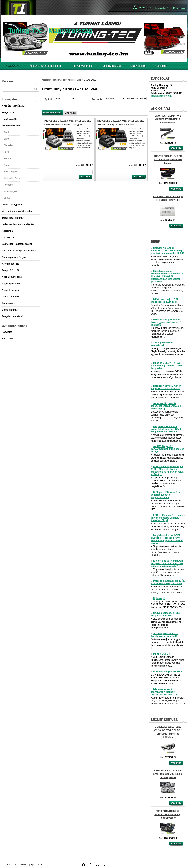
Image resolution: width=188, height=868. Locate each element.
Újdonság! (158, 598)
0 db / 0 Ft (145, 8)
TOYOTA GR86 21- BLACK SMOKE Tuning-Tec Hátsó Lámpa (168, 160)
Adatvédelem (138, 66)
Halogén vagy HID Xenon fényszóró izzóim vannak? (166, 387)
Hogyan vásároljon (83, 66)
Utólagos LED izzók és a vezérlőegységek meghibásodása (166, 495)
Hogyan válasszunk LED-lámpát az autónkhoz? (166, 614)
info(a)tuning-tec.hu (162, 96)
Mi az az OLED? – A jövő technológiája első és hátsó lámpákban (166, 366)
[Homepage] (13, 66)
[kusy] (86, 172)
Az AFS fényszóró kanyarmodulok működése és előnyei (168, 449)
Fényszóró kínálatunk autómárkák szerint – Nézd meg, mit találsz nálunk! (166, 429)
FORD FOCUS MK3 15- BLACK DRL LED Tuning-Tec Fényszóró (168, 814)
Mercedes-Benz (75, 80)
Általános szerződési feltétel (46, 66)
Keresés (8, 81)
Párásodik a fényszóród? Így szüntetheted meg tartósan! (168, 582)
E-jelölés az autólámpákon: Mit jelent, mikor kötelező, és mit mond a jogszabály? (167, 563)
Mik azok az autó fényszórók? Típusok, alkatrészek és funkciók (164, 692)
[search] (36, 89)
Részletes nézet (52, 113)
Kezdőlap (46, 80)
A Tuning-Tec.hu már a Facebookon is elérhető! (165, 635)
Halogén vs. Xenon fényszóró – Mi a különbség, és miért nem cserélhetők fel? (168, 251)
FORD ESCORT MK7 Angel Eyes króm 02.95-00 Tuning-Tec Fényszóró (168, 774)
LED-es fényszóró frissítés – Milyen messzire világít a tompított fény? (168, 518)
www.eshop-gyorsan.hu (31, 865)
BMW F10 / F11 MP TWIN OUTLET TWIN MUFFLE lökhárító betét (168, 119)
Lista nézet (70, 113)
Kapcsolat (161, 66)
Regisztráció (179, 8)
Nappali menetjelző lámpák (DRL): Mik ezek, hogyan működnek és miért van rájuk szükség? (167, 470)
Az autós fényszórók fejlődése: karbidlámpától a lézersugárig (166, 406)
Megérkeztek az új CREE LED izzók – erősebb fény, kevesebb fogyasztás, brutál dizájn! (167, 539)
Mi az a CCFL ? (160, 654)
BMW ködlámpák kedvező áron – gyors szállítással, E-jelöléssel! (167, 322)
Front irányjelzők (59, 80)
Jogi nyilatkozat (112, 66)
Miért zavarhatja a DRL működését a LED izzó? (165, 301)
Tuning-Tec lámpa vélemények (162, 344)
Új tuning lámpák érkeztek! (167, 672)
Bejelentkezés (162, 8)
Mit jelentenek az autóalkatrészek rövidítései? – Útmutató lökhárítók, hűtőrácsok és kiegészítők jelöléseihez (168, 276)
